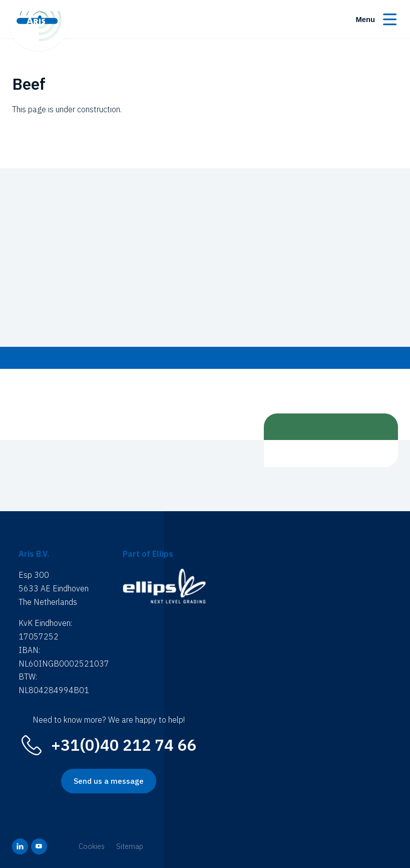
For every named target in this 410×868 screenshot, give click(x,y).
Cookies (92, 846)
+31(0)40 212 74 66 (124, 745)
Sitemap (130, 846)
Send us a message (109, 781)
